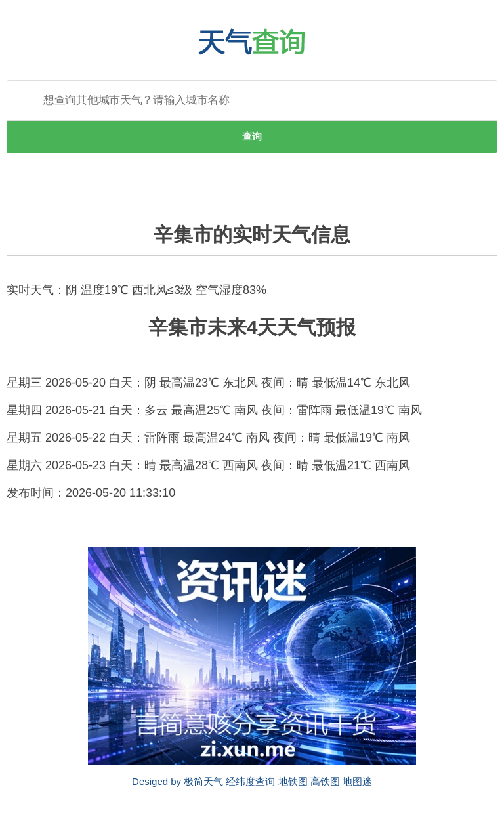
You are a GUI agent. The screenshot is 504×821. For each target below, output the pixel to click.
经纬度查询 (250, 781)
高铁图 (325, 781)
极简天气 (203, 781)
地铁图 (293, 781)
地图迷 (357, 781)
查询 (252, 136)
